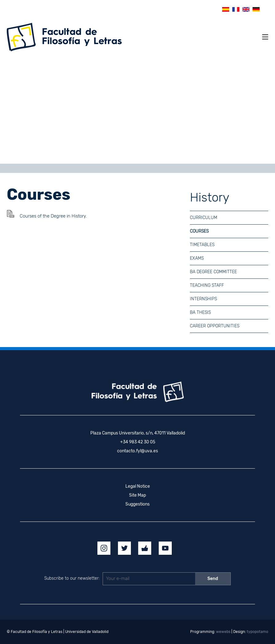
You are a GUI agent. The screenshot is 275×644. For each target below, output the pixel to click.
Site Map (137, 495)
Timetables (202, 245)
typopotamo (257, 632)
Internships (203, 299)
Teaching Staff (207, 285)
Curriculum (204, 218)
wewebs (223, 632)
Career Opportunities (215, 326)
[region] (137, 110)
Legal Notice (138, 486)
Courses (199, 231)
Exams (197, 258)
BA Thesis (200, 312)
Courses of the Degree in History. (53, 216)
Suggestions (137, 504)
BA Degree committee (213, 272)
